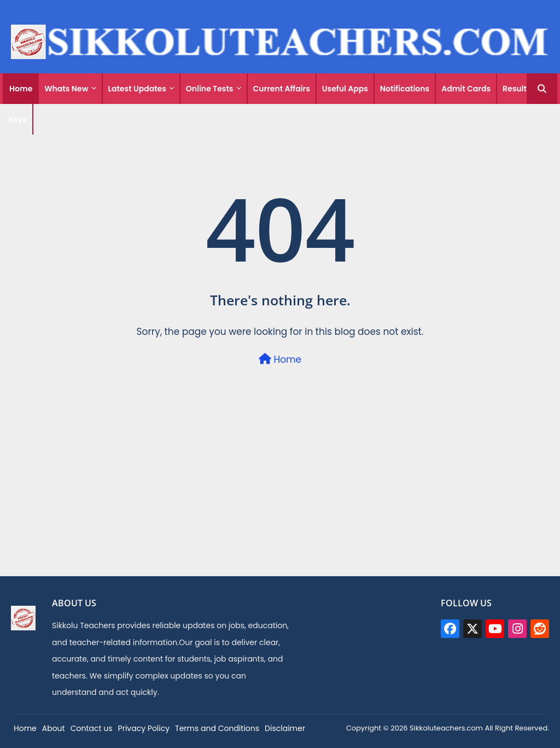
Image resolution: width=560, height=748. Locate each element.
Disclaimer (285, 728)
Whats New (66, 89)
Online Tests (210, 89)
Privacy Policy (144, 728)
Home (21, 89)
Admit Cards (466, 89)
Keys (17, 119)
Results (517, 89)
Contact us (92, 728)
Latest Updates (137, 89)
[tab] (21, 89)
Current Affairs (282, 89)
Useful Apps (345, 89)
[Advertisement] (280, 499)
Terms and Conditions (217, 728)
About (54, 728)
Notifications (405, 89)
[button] (542, 89)
